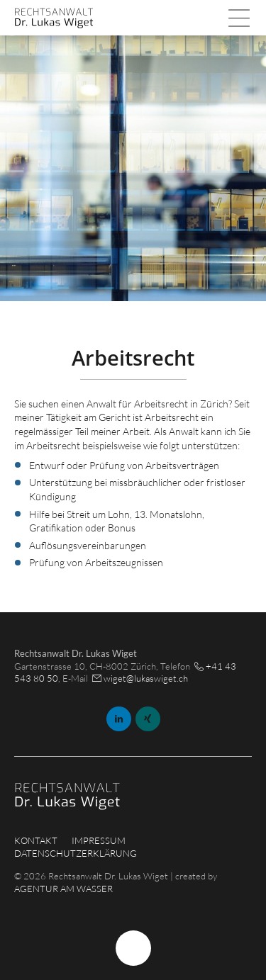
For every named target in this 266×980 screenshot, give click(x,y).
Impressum (99, 840)
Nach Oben (133, 948)
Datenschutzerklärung (76, 853)
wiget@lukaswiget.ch (146, 678)
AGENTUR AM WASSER (63, 889)
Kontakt (36, 840)
